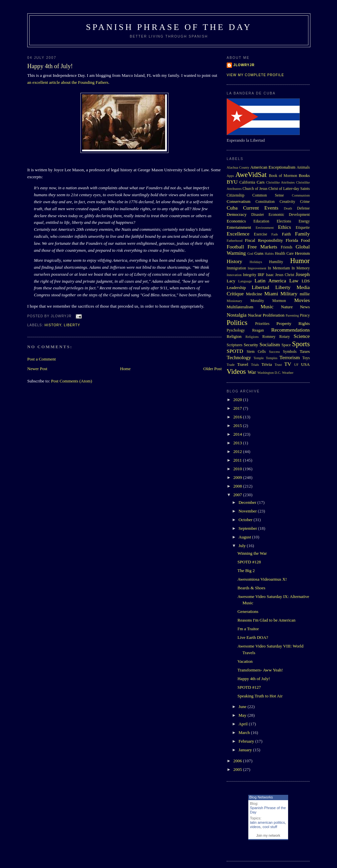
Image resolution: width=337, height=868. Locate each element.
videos (255, 827)
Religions (252, 337)
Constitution (265, 202)
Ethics (285, 227)
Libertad (260, 287)
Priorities (262, 324)
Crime (305, 202)
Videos (236, 371)
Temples (272, 358)
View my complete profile (255, 75)
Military (289, 293)
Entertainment (239, 227)
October (246, 520)
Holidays (256, 262)
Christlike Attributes (281, 182)
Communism (301, 195)
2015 (238, 426)
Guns (259, 253)
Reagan (258, 330)
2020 (238, 400)
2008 (238, 486)
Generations (248, 611)
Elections (284, 221)
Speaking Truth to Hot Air (260, 696)
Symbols (290, 352)
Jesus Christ (285, 275)
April (244, 724)
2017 (238, 408)
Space (286, 345)
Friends (287, 247)
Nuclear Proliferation (266, 315)
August (245, 537)
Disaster (258, 215)
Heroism (302, 253)
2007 (238, 495)
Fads (275, 234)
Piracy (305, 315)
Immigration (236, 268)
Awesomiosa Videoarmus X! (262, 579)
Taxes (305, 351)
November (248, 511)
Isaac (270, 275)
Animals (303, 167)
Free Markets (262, 247)
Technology (239, 357)
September (248, 528)
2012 (238, 451)
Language (245, 281)
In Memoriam (279, 268)
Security (251, 345)
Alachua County (238, 167)
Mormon (279, 301)
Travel (242, 364)
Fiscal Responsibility (264, 240)
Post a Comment (42, 359)
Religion (234, 336)
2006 (238, 761)
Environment (265, 228)
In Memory (301, 268)
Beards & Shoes (251, 588)
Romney (269, 337)
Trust (278, 365)
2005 (238, 769)
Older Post (213, 369)
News (305, 307)
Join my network (268, 836)
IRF (261, 275)
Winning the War (252, 553)
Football (235, 247)
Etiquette (303, 228)
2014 (238, 434)
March (245, 732)
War (252, 372)
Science (302, 336)
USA (305, 364)
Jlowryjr (244, 65)
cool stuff (270, 827)
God (250, 254)
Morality (257, 301)
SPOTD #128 (249, 562)
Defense (303, 208)
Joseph (303, 274)
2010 (238, 469)
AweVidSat (251, 174)
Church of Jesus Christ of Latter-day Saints (276, 189)
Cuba (232, 208)
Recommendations (290, 330)
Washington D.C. (269, 373)
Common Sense (268, 195)
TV (288, 364)
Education (261, 221)
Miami (271, 293)
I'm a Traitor (248, 629)
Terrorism (290, 357)
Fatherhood (234, 241)
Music (267, 306)
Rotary (284, 337)
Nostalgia (237, 315)
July (243, 546)
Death (288, 208)
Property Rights (293, 323)
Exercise (261, 234)
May (243, 715)
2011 (238, 460)
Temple (259, 358)
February (247, 741)
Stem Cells (256, 352)
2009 (238, 477)
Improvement (257, 268)
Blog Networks (261, 797)
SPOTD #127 (249, 687)
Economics (236, 221)
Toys (306, 358)
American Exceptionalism (273, 167)
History (53, 325)
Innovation (234, 275)
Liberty (72, 325)
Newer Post (37, 369)
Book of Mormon (283, 176)
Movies (302, 300)
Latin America (270, 281)
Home (125, 369)
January (246, 750)
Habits (269, 254)
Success (274, 352)
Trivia (267, 364)
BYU (232, 182)
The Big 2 (246, 571)
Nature (287, 307)
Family (302, 234)
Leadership (236, 288)
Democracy (237, 214)
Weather (288, 373)
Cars (261, 182)
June (243, 707)
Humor (300, 261)
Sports (301, 344)
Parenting (292, 315)
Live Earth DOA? (253, 637)
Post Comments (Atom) (72, 381)
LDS (306, 281)
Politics (237, 322)
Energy (304, 221)
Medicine (254, 294)
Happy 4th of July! (50, 66)
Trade (231, 365)
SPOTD (235, 351)
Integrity (250, 275)
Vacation (245, 661)
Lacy (231, 281)
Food (305, 240)
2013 (238, 443)
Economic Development (289, 215)
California (247, 182)
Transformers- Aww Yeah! (260, 670)
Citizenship (235, 195)
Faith (286, 234)
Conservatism (239, 201)
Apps (230, 176)
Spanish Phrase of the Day (169, 27)
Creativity (287, 202)
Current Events (261, 208)
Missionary (234, 301)
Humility (276, 262)
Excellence (238, 234)
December (248, 502)
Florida (292, 240)
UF (296, 365)
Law (294, 281)
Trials (255, 365)
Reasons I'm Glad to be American (266, 620)
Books (304, 175)
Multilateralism (240, 307)
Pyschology (236, 330)
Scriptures (234, 345)
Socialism (270, 344)
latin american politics (267, 822)
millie (305, 294)
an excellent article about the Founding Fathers (68, 82)
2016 (238, 417)
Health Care (284, 254)
